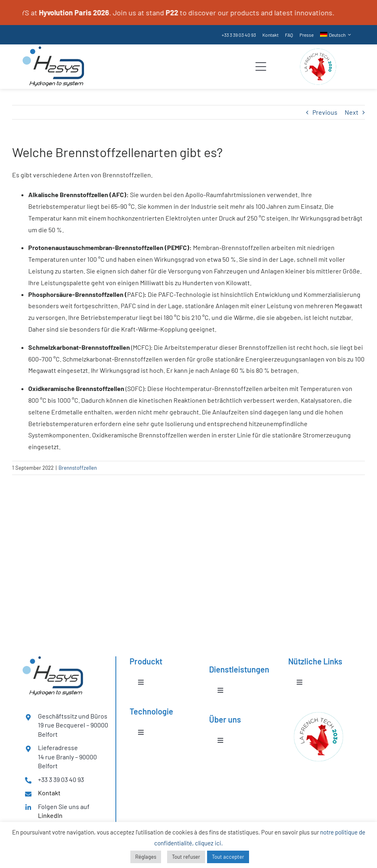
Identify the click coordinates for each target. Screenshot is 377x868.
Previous (325, 112)
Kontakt (49, 793)
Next (352, 112)
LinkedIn (50, 815)
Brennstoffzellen (78, 468)
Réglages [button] (146, 857)
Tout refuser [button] (186, 857)
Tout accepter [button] (228, 857)
